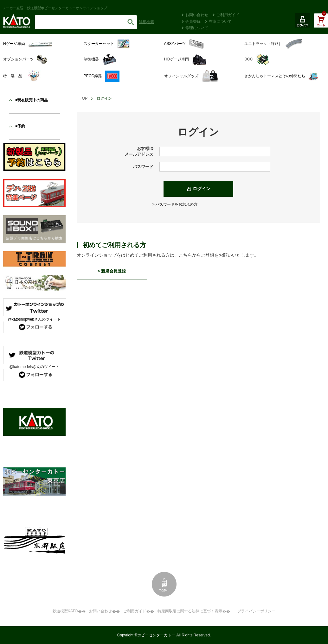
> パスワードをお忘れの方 (175, 204)
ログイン (202, 189)
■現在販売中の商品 (32, 100)
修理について (197, 28)
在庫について (220, 22)
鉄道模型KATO (65, 611)
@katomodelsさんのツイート (35, 367)
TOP (84, 98)
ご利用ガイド (228, 15)
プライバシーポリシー (256, 611)
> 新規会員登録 (112, 271)
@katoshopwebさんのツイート (34, 319)
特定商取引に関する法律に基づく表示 (190, 611)
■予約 (20, 126)
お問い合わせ (197, 15)
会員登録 (193, 22)
